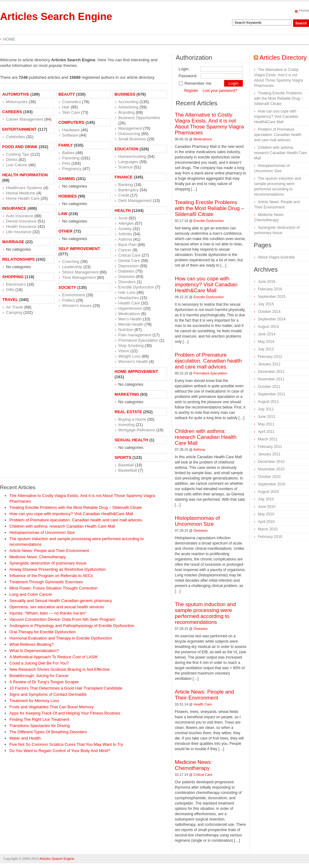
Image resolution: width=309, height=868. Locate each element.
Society (67, 287)
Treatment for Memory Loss (34, 701)
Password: (188, 76)
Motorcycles (17, 102)
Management (130, 128)
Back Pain (128, 245)
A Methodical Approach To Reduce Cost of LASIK (54, 657)
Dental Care (129, 261)
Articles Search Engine (56, 16)
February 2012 (270, 357)
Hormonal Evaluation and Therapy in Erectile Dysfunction (61, 638)
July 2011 (266, 409)
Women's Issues (77, 306)
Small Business (132, 139)
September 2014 (272, 319)
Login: (184, 69)
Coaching (71, 261)
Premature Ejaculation (138, 340)
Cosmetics (72, 102)
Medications (129, 314)
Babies (68, 153)
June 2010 (267, 507)
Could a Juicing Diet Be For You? (39, 663)
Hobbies (68, 196)
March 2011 (268, 439)
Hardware (71, 130)
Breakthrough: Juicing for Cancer (39, 676)
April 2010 (266, 522)
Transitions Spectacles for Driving (39, 726)
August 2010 (268, 492)
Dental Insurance (21, 221)
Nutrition (126, 330)
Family (66, 145)
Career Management (25, 119)
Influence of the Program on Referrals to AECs (51, 576)
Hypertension (130, 308)
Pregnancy (72, 169)
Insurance (14, 208)
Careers (12, 112)
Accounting (128, 102)
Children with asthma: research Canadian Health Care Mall (62, 526)
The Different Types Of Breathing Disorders (48, 732)
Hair (66, 107)
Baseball (126, 465)
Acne (123, 218)
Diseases (127, 276)
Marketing (127, 394)
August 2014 (268, 327)
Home (304, 11)
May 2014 (266, 342)
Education (126, 149)
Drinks (12, 160)
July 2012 (266, 349)
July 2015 (266, 304)
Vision (124, 351)
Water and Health (25, 738)
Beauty (67, 94)
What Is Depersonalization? (34, 651)
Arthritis (125, 234)
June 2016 (267, 282)
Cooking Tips (18, 154)
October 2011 (269, 387)
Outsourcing (129, 134)
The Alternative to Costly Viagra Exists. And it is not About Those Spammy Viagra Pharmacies (209, 124)
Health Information (25, 175)
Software (70, 135)
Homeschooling (132, 156)
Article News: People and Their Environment (49, 551)
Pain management (135, 335)
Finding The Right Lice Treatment (39, 719)
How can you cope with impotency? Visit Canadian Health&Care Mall (71, 514)
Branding (126, 112)
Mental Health (131, 324)
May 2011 (266, 424)
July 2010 (266, 499)
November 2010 (271, 469)
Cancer (125, 250)
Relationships (19, 259)
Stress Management (80, 272)
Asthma (125, 239)
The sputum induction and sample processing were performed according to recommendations (205, 613)
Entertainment (19, 129)
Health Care (129, 303)
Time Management (79, 277)
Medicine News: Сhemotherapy (38, 557)
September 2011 (272, 394)
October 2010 (269, 477)
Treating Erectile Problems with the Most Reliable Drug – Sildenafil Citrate (76, 507)
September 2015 (272, 297)
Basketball (128, 470)
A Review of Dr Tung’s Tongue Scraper (44, 682)
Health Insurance (21, 226)
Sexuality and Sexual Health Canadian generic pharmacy (61, 601)
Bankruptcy (128, 190)
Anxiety (125, 229)
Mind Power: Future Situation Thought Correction (53, 588)
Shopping (13, 277)
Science (125, 167)
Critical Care (130, 255)
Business (125, 94)
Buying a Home (132, 419)
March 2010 (268, 529)
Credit (124, 195)
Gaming (67, 179)
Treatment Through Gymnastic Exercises (46, 582)
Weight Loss (129, 356)
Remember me (195, 83)
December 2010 (271, 462)
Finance (124, 177)
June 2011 (267, 417)
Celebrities (15, 137)
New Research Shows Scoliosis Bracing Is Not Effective (59, 669)
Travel (10, 300)
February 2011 (270, 447)
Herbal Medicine (21, 193)
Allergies (126, 223)
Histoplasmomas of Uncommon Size (42, 532)
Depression (129, 266)
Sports (123, 457)
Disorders (127, 282)
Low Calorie (17, 165)
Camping (14, 312)
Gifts (10, 290)
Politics (69, 300)
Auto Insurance (20, 216)
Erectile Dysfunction (136, 287)
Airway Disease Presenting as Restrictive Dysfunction (58, 569)
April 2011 (266, 432)
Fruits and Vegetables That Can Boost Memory (51, 707)
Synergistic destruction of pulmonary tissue (48, 563)
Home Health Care (23, 198)
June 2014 (267, 334)
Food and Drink (20, 147)
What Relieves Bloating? (32, 644)
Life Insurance (19, 232)
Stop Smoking (131, 346)
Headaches (129, 298)
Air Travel (15, 307)
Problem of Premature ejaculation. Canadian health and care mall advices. (76, 520)
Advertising (128, 107)
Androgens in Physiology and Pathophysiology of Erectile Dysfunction (72, 626)
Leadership (72, 267)
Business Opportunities (139, 118)
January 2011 (269, 454)
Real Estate (128, 412)
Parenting (71, 158)
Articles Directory (283, 58)
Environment (74, 295)
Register (191, 91)
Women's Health (133, 361)
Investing (126, 425)
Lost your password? (220, 91)
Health (123, 211)
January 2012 (269, 364)
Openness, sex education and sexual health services (57, 607)
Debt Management (135, 201)
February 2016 (270, 289)
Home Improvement (136, 371)
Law (63, 214)
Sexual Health (131, 440)
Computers (71, 122)
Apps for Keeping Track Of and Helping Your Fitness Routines (65, 713)
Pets (66, 163)
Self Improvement (79, 249)
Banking (126, 185)
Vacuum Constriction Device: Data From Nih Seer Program (62, 619)
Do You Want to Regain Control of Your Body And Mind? (60, 751)
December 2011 (271, 372)
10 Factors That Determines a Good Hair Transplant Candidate (66, 688)
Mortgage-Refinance (137, 430)
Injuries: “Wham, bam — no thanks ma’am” (48, 613)
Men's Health (130, 319)
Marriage (13, 242)
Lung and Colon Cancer (31, 594)
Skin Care (71, 112)
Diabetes (126, 271)
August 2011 (268, 402)
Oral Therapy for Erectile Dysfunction (43, 632)
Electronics (16, 284)
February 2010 (270, 537)
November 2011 (271, 379)
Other (66, 231)
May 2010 (266, 514)
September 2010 (272, 484)
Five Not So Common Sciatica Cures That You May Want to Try (66, 744)
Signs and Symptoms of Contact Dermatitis (48, 694)
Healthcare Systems (24, 188)
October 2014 (269, 312)
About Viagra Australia (276, 257)
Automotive (16, 94)
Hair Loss (127, 292)
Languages (128, 162)
